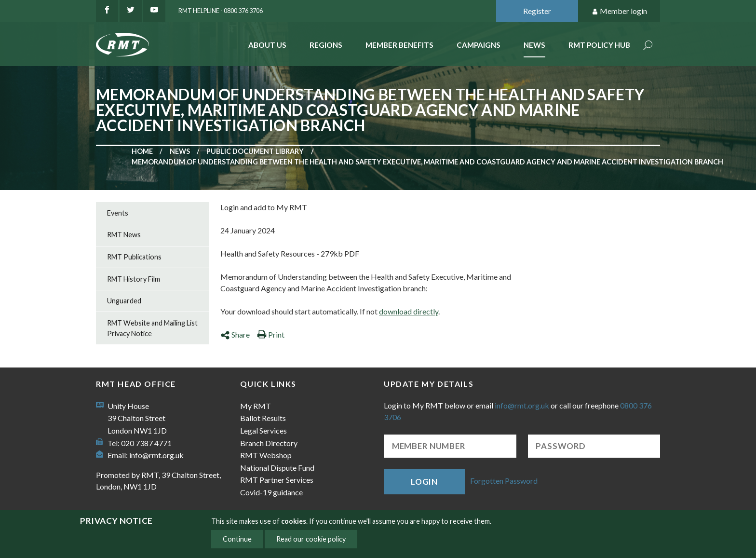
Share (235, 334)
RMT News (124, 235)
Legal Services (263, 430)
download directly (409, 311)
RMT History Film (134, 279)
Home (142, 151)
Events (118, 213)
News (534, 45)
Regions (326, 45)
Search (648, 46)
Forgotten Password (504, 481)
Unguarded (124, 301)
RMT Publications (134, 257)
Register (537, 11)
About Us (267, 45)
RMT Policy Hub (599, 45)
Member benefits (399, 45)
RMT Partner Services (277, 480)
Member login (619, 11)
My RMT (256, 406)
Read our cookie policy (311, 539)
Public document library (255, 151)
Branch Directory (269, 443)
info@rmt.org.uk (156, 455)
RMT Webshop (266, 455)
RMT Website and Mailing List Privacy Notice (152, 328)
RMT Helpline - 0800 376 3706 (221, 11)
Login (424, 482)
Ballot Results (263, 418)
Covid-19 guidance (271, 492)
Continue (237, 539)
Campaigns (479, 45)
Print (271, 334)
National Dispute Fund (277, 468)
